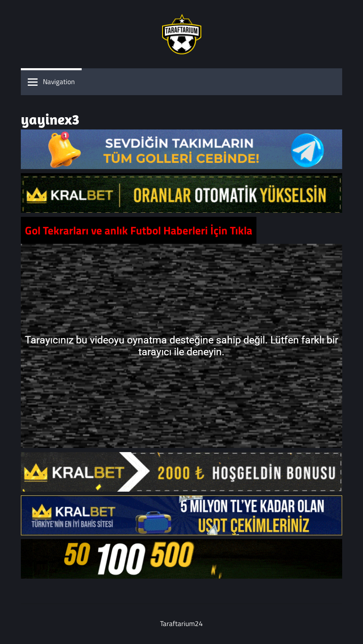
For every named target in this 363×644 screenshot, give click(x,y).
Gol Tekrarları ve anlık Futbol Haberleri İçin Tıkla (139, 230)
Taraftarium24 (181, 624)
